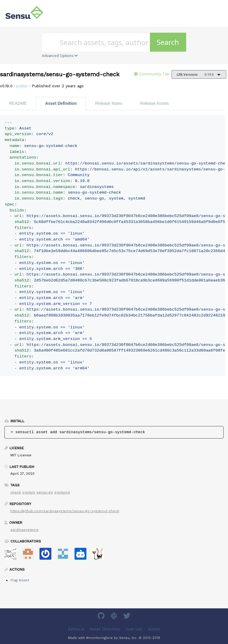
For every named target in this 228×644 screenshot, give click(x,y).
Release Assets (155, 103)
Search (168, 42)
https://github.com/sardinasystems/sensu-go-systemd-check (65, 511)
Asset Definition (61, 103)
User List (134, 629)
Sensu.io (76, 629)
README (18, 103)
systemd (62, 492)
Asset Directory (105, 629)
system (29, 492)
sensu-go (45, 492)
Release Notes (109, 103)
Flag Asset (20, 580)
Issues (154, 629)
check (16, 492)
